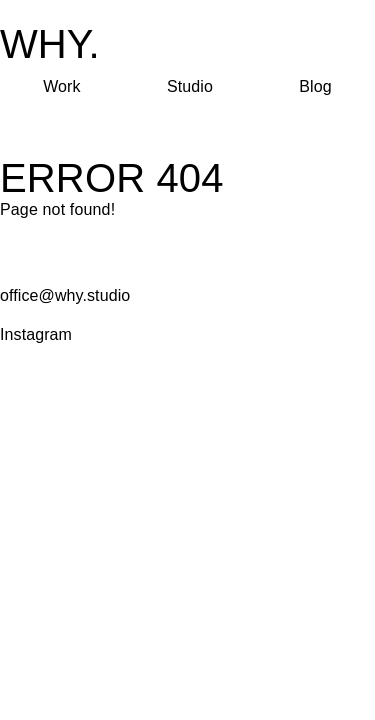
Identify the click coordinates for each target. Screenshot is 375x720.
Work (61, 86)
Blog (315, 86)
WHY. (50, 44)
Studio (190, 86)
